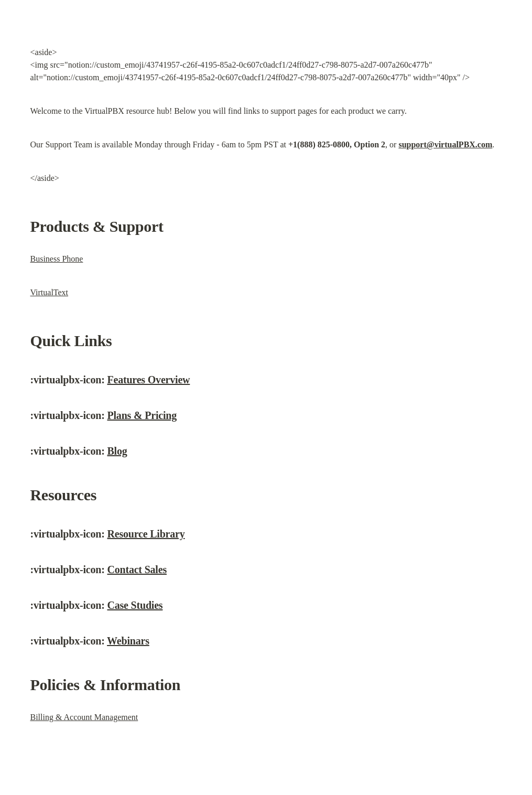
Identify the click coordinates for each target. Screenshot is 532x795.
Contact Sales (137, 570)
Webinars (128, 641)
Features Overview (148, 380)
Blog (117, 451)
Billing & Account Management (84, 717)
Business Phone (57, 259)
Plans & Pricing (142, 415)
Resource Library (146, 534)
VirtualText (50, 292)
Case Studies (135, 605)
